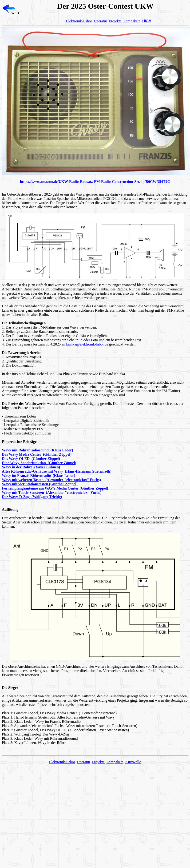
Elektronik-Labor (79, 21)
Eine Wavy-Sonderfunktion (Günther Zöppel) (39, 463)
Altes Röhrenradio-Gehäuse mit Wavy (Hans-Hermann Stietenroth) (57, 471)
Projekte (115, 21)
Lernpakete (132, 21)
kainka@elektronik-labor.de (87, 344)
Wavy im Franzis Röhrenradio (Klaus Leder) (39, 476)
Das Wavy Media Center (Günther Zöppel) (37, 454)
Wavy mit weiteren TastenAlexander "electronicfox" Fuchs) (51, 480)
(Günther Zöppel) (63, 484)
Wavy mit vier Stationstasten (26, 484)
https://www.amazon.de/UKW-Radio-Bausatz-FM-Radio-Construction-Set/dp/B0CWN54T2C (95, 182)
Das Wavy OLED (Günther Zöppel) (31, 459)
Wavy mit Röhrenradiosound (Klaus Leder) (37, 450)
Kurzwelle (133, 762)
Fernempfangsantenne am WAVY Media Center (41, 488)
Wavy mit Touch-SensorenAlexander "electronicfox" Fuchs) (52, 492)
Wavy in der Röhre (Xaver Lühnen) (31, 467)
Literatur (101, 21)
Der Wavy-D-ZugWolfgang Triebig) (32, 497)
